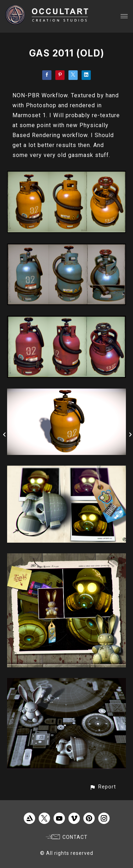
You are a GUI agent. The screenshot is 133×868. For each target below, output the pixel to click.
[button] (103, 787)
